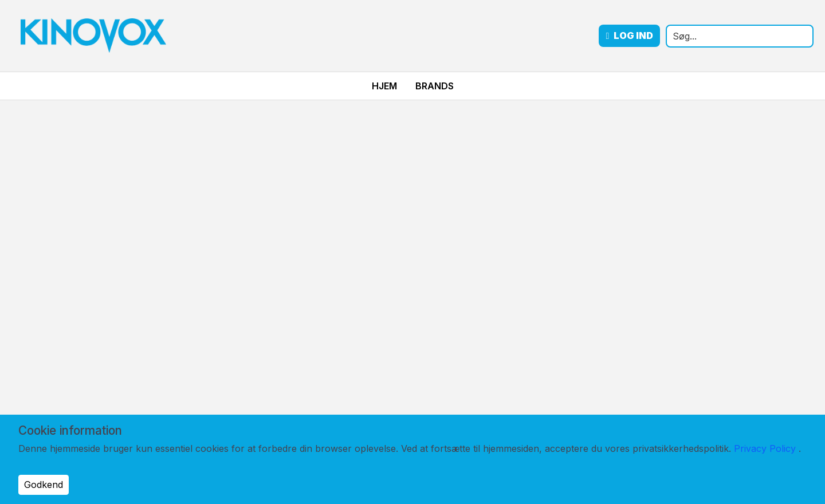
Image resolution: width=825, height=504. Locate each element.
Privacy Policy (765, 448)
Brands (435, 86)
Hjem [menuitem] (384, 86)
